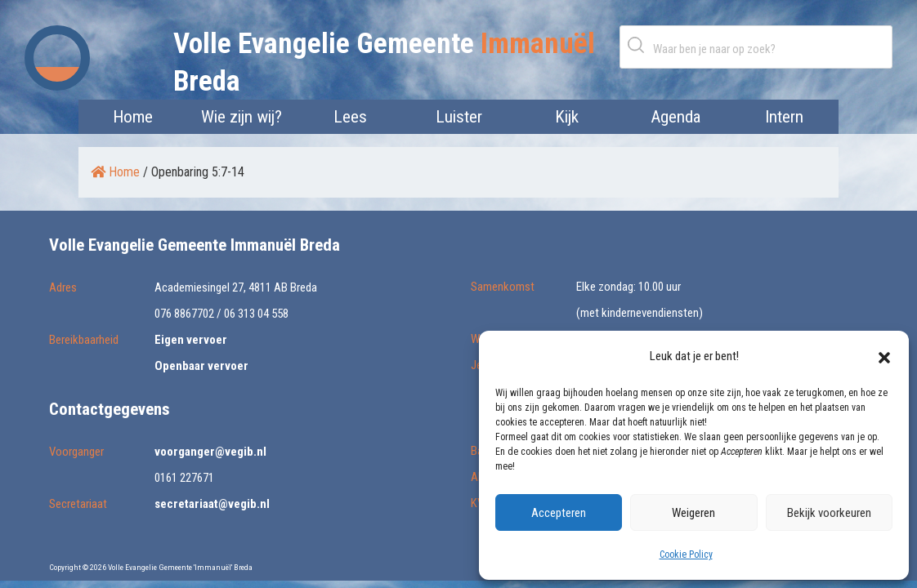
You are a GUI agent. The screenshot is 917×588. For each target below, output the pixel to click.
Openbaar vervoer (201, 366)
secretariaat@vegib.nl (212, 504)
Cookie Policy (686, 555)
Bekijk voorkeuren (829, 513)
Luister (459, 117)
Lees (350, 117)
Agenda (675, 117)
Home (133, 117)
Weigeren (693, 513)
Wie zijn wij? (242, 117)
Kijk (567, 117)
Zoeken (639, 45)
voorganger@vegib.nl (210, 452)
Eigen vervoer (191, 340)
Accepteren (559, 513)
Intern (784, 117)
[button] (884, 356)
